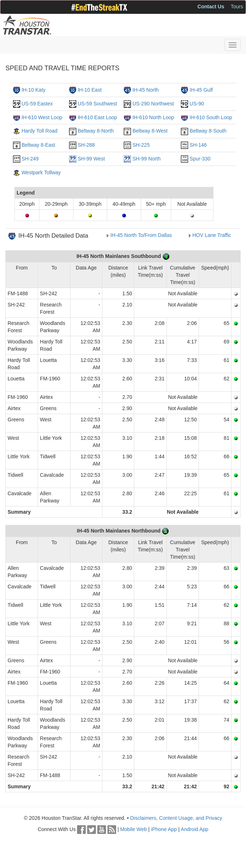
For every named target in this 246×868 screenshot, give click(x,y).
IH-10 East (90, 90)
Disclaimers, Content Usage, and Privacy (176, 818)
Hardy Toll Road (39, 131)
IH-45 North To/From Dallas (141, 235)
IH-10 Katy (33, 90)
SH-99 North (147, 159)
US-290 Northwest (153, 104)
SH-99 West (91, 159)
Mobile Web (133, 829)
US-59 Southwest (97, 104)
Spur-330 (200, 159)
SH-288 (86, 145)
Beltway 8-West (150, 131)
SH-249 (30, 159)
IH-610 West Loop (42, 117)
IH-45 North (145, 90)
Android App (195, 829)
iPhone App (164, 829)
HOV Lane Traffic (212, 235)
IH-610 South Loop (211, 117)
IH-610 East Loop (97, 117)
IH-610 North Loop (153, 117)
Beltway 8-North (96, 131)
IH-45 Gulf (201, 90)
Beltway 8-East (38, 145)
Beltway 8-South (208, 131)
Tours (237, 7)
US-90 (197, 104)
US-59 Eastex (37, 104)
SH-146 (198, 145)
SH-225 (141, 145)
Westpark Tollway (41, 172)
